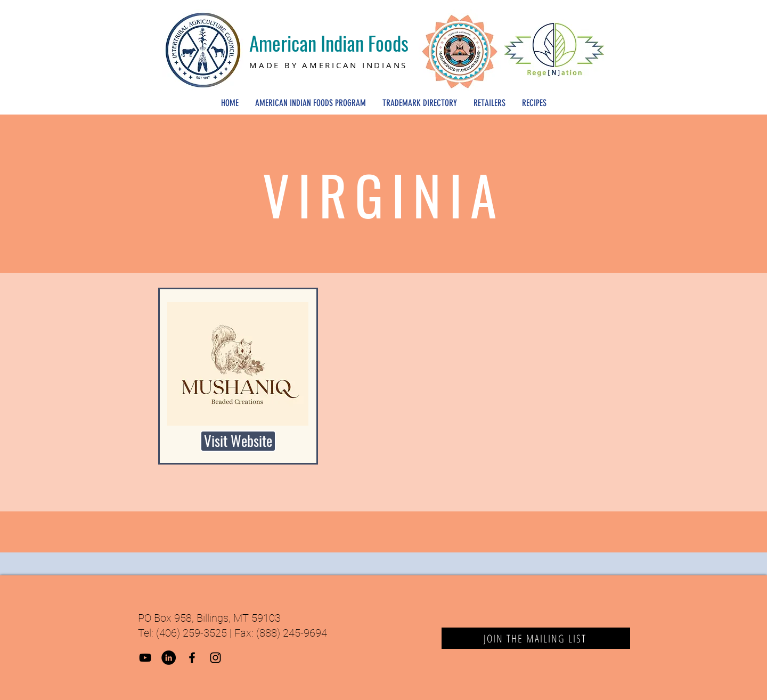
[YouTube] (145, 658)
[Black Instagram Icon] (215, 658)
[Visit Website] (238, 441)
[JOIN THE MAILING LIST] (536, 638)
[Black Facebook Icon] (192, 658)
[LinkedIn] (169, 658)
